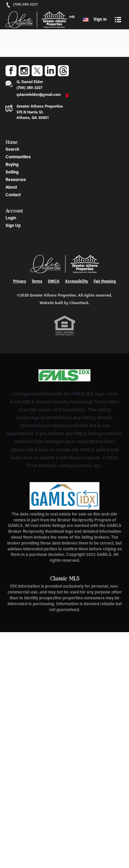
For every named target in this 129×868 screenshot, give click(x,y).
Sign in (100, 20)
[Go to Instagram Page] (24, 71)
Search (69, 17)
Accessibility (77, 282)
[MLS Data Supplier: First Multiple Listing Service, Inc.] (64, 376)
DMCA (54, 282)
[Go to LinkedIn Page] (50, 71)
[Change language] (86, 20)
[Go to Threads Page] (63, 71)
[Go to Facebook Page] (11, 71)
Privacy (20, 282)
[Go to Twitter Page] (37, 71)
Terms (37, 282)
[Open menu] (118, 20)
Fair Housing (105, 282)
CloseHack (79, 303)
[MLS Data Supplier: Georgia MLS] (65, 496)
